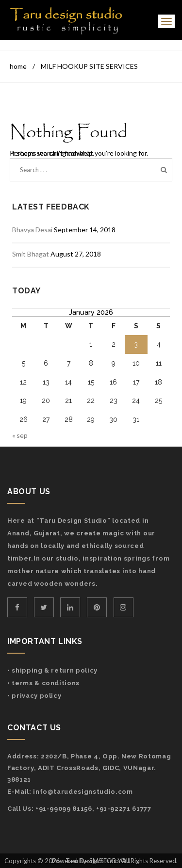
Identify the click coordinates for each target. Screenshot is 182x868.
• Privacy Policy (34, 696)
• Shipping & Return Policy (52, 670)
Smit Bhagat (31, 254)
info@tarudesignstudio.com (83, 792)
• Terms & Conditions (43, 683)
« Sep (20, 435)
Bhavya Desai (32, 230)
